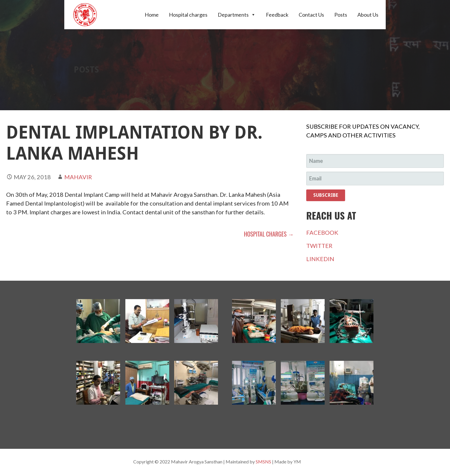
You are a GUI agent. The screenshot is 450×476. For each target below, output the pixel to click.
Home (152, 15)
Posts (341, 15)
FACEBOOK (322, 232)
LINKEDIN (320, 259)
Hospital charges (188, 15)
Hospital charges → (269, 234)
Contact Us (311, 15)
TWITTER (319, 246)
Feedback (277, 15)
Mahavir (78, 177)
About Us (368, 15)
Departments (237, 15)
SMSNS (263, 462)
